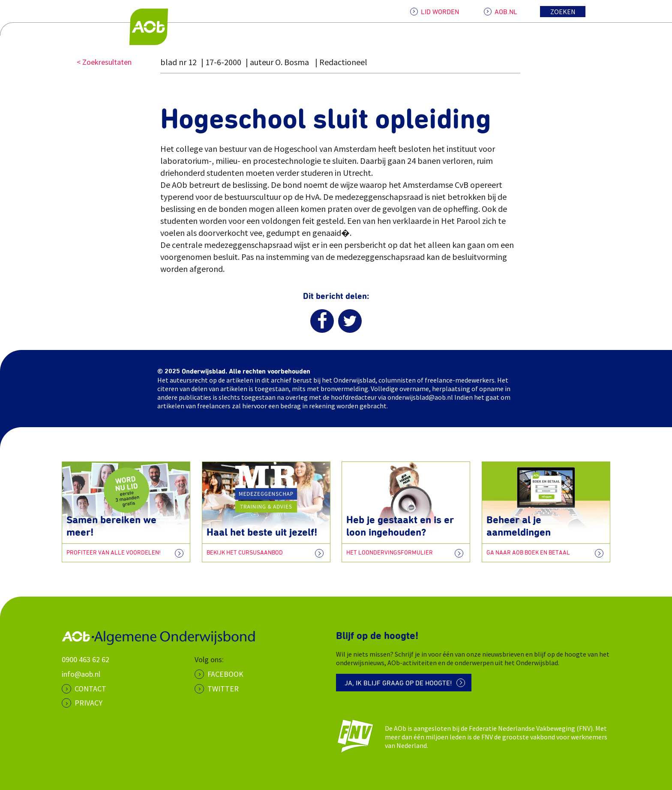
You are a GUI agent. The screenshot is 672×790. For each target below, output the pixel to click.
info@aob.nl (81, 674)
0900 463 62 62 (85, 659)
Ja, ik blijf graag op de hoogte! (398, 683)
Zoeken (563, 12)
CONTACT (90, 689)
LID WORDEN (440, 12)
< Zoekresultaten (104, 62)
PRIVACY (88, 703)
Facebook (225, 674)
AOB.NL (506, 12)
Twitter (223, 689)
